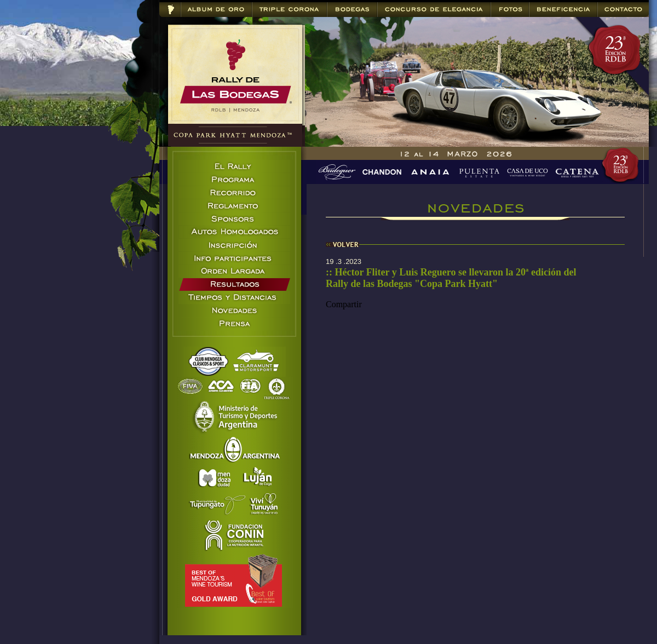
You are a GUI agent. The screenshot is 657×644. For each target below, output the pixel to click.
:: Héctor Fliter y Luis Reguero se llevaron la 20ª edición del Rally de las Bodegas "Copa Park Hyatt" (451, 278)
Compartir (344, 304)
